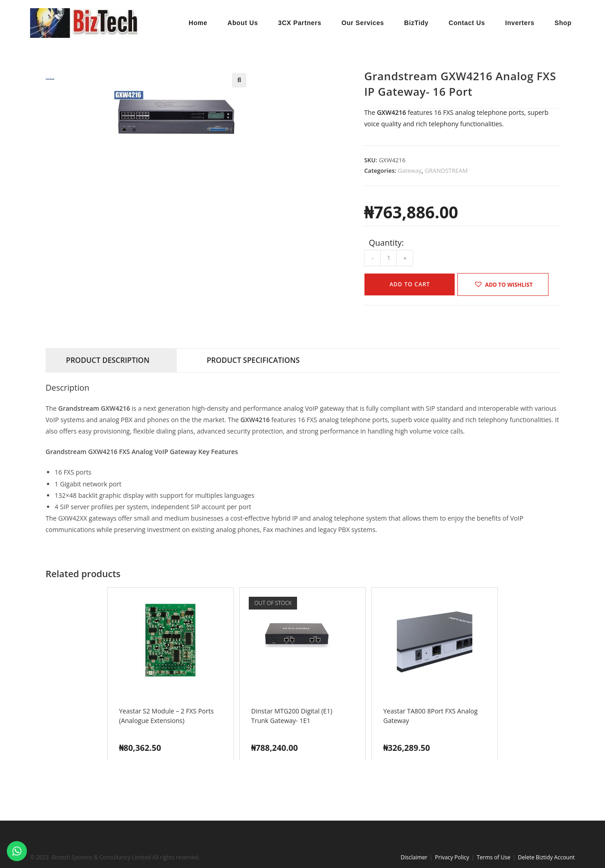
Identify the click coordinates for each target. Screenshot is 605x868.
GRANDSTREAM (446, 170)
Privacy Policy (452, 857)
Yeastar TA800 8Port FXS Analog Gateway (430, 716)
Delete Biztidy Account (546, 857)
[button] (239, 80)
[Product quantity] (389, 258)
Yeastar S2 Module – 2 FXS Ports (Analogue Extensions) (166, 716)
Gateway (410, 170)
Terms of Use (493, 857)
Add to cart (410, 284)
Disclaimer (414, 857)
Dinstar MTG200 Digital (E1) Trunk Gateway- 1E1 (292, 716)
